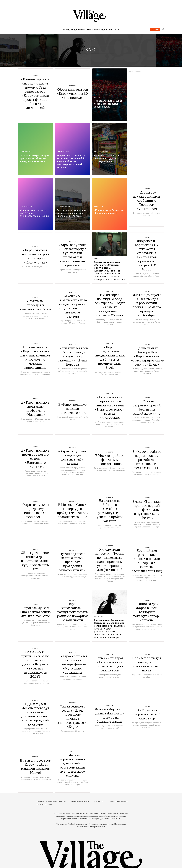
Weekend (35, 757)
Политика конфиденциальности (51, 802)
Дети (116, 30)
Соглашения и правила (118, 802)
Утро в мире (98, 617)
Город (66, 30)
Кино (96, 259)
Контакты (98, 802)
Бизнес (82, 30)
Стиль (109, 30)
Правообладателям (80, 802)
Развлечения (93, 30)
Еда (103, 30)
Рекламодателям (44, 805)
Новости (35, 76)
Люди (74, 30)
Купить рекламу (135, 71)
